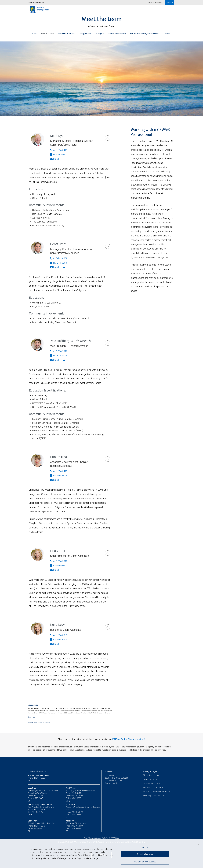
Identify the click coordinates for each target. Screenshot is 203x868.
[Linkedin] (64, 267)
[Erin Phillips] (108, 459)
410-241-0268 (59, 263)
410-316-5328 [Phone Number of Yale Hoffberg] (59, 351)
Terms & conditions (150, 783)
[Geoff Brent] (108, 246)
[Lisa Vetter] (108, 553)
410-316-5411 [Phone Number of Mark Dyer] (59, 150)
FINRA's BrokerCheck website (128, 739)
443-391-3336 (59, 476)
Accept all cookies (145, 854)
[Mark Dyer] (108, 138)
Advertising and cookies (152, 796)
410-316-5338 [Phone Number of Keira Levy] (59, 635)
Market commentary (117, 33)
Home (34, 33)
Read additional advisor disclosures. (39, 723)
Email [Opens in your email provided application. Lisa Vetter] (54, 570)
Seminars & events (66, 33)
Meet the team (48, 33)
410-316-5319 (39, 826)
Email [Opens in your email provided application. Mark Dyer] (54, 159)
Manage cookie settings (145, 862)
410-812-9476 (59, 356)
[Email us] (29, 780)
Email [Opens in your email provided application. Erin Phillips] (54, 480)
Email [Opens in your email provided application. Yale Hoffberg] (54, 360)
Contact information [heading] (37, 771)
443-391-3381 (59, 565)
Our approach (86, 33)
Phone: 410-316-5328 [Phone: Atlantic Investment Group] (36, 778)
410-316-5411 (39, 796)
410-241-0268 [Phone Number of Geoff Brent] (59, 258)
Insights (100, 33)
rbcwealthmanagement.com (36, 2)
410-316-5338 (78, 826)
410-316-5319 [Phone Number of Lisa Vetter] (59, 561)
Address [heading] (108, 771)
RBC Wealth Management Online (144, 33)
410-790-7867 (59, 154)
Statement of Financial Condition (156, 792)
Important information (155, 2)
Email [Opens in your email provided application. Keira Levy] (54, 644)
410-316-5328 (39, 810)
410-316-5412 (78, 812)
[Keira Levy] (108, 627)
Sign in (170, 2)
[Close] (199, 844)
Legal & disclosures (150, 779)
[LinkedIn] (70, 801)
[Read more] (31, 717)
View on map (110, 783)
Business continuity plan (152, 788)
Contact (166, 33)
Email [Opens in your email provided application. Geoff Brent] (54, 267)
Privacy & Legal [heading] (150, 771)
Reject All (145, 847)
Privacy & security (150, 775)
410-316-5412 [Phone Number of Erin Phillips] (59, 471)
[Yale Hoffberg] (108, 343)
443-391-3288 (59, 640)
